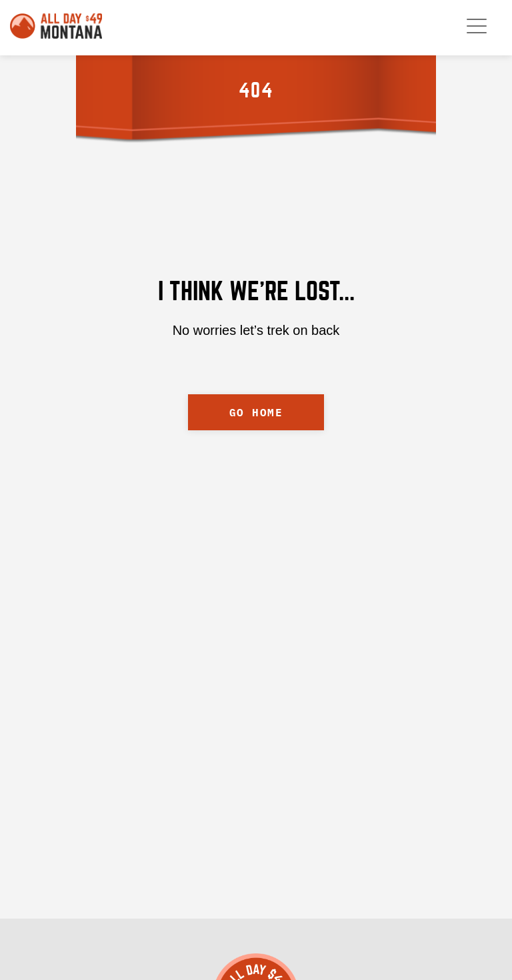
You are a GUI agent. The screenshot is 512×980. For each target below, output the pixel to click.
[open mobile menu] (477, 26)
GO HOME (256, 412)
